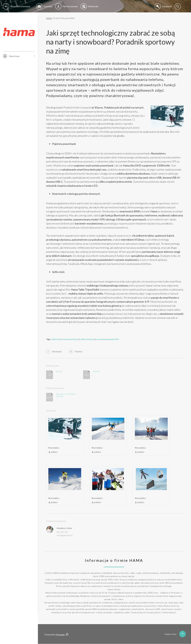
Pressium (60, 635)
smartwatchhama (70, 339)
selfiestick (56, 339)
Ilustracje (44, 6)
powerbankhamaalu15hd (108, 339)
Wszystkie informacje (17, 6)
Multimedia (89, 6)
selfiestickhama (87, 339)
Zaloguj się (163, 6)
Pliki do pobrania (66, 6)
